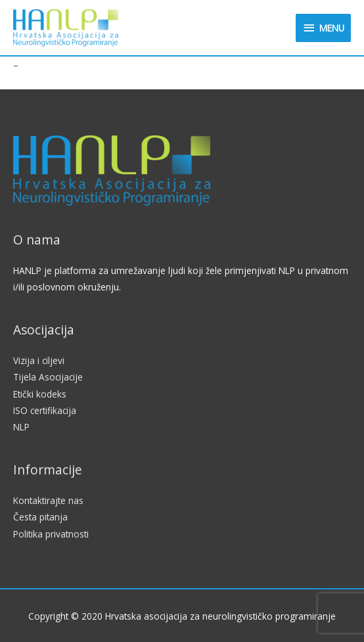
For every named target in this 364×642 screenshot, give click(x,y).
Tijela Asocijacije (48, 377)
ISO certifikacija (45, 410)
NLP (21, 427)
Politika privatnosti (51, 534)
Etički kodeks (40, 394)
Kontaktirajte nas (48, 500)
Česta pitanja (40, 517)
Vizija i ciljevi (39, 360)
